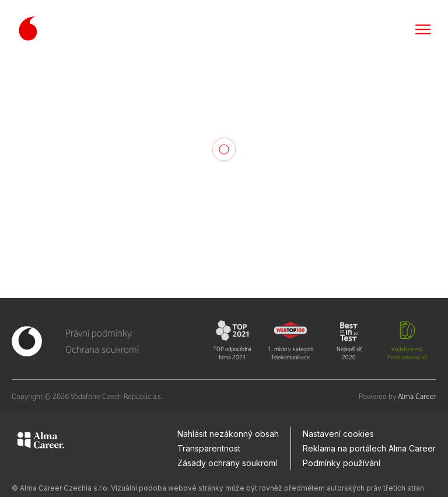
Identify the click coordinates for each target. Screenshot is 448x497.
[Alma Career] (41, 442)
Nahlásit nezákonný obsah (228, 434)
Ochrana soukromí (102, 349)
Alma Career (417, 396)
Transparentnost (209, 448)
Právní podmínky (99, 333)
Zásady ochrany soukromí (227, 463)
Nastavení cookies (338, 434)
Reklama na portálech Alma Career (369, 448)
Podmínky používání (342, 463)
